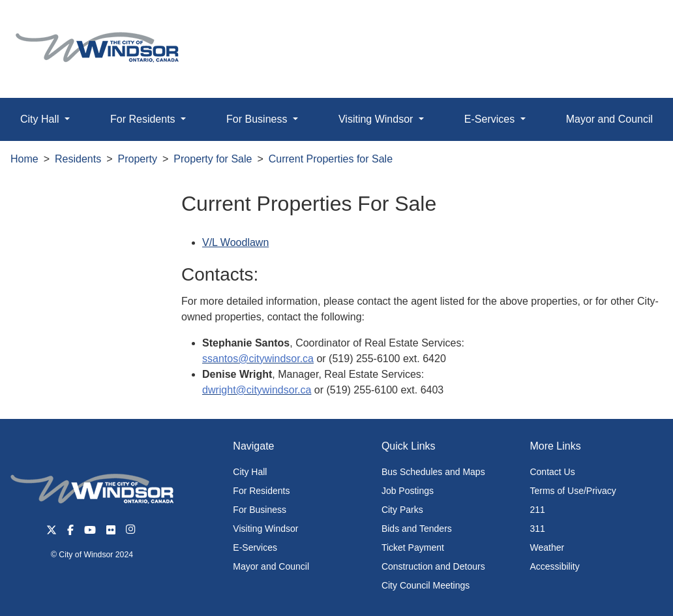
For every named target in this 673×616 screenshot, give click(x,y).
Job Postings (408, 491)
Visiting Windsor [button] (377, 119)
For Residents (261, 491)
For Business (260, 510)
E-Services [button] (491, 119)
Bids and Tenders (417, 529)
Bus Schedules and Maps (433, 472)
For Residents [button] (144, 119)
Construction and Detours (433, 566)
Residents (78, 159)
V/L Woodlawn (235, 242)
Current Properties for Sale (331, 159)
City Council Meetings (426, 585)
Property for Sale (213, 159)
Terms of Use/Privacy (573, 491)
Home (24, 159)
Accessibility (554, 566)
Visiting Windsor (265, 529)
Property (138, 159)
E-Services (255, 547)
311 (537, 529)
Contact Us (552, 472)
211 (537, 510)
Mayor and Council (271, 566)
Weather (547, 547)
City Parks (402, 510)
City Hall (250, 472)
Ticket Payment (413, 547)
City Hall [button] (41, 119)
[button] (634, 24)
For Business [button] (258, 119)
